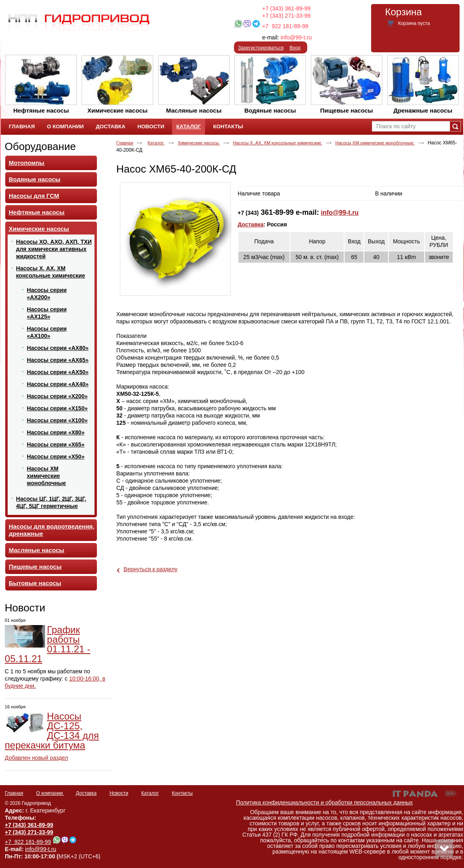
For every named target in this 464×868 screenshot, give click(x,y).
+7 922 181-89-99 (285, 26)
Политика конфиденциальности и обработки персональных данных (324, 802)
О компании (50, 793)
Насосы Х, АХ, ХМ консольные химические (278, 143)
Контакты (182, 793)
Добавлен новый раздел (37, 758)
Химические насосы (199, 143)
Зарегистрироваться (261, 48)
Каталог (188, 126)
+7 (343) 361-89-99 (286, 8)
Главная (125, 143)
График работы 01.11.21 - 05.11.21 (48, 644)
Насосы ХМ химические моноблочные (375, 143)
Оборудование (40, 146)
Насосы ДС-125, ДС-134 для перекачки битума (52, 731)
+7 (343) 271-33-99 (286, 16)
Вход (295, 48)
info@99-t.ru (296, 37)
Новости (25, 608)
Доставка (250, 224)
